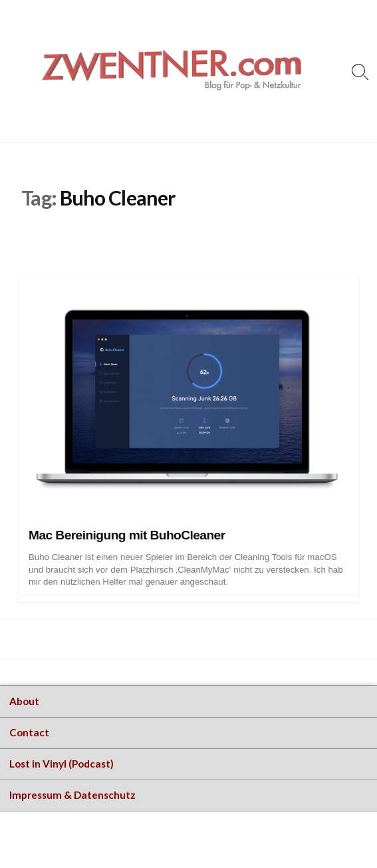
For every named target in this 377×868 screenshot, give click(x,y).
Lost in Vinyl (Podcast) (62, 764)
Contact (29, 732)
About (24, 701)
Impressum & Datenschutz (72, 795)
